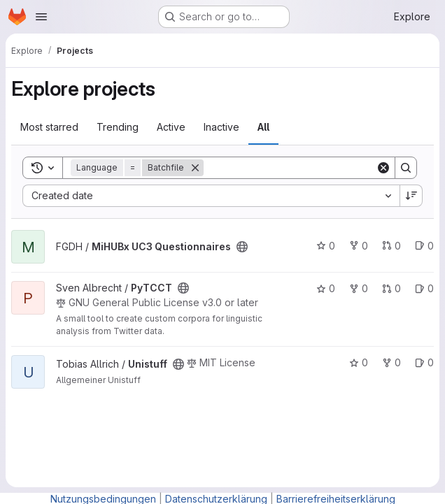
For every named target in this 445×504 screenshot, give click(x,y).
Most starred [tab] (49, 127)
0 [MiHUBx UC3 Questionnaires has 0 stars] (326, 246)
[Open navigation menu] (41, 17)
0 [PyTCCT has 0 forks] (359, 288)
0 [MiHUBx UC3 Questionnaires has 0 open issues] (424, 246)
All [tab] (263, 127)
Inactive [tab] (221, 127)
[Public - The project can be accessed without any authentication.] (242, 247)
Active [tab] (171, 127)
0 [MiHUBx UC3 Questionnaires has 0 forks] (359, 246)
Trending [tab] (118, 127)
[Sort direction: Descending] (411, 196)
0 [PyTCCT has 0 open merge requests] (391, 288)
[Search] (290, 168)
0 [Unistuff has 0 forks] (391, 362)
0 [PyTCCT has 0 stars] (326, 288)
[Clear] (383, 168)
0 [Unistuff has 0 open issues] (424, 362)
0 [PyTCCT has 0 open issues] (424, 288)
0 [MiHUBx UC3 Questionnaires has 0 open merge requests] (391, 246)
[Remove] (195, 168)
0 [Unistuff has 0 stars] (359, 362)
